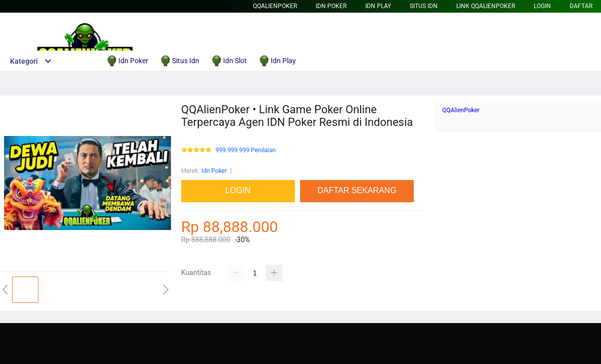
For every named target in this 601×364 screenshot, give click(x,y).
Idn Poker (331, 6)
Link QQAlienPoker (486, 6)
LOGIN (542, 6)
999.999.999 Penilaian (246, 150)
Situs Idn (424, 6)
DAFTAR (581, 6)
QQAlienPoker (275, 6)
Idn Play (378, 6)
